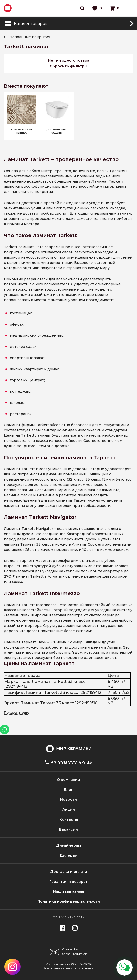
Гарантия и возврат (68, 882)
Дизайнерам (68, 845)
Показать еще (17, 712)
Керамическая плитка (22, 131)
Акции (69, 809)
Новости (68, 799)
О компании (68, 780)
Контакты (69, 819)
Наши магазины (68, 891)
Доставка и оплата (69, 872)
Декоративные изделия (57, 131)
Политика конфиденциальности (69, 901)
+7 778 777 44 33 (68, 762)
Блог (68, 790)
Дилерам (69, 855)
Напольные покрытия (30, 37)
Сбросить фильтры (68, 66)
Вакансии (68, 829)
